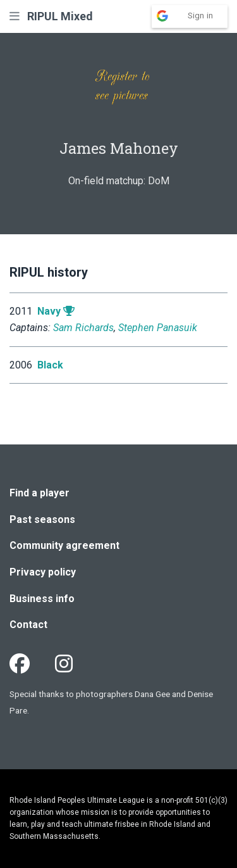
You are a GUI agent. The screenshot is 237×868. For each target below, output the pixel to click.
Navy (49, 311)
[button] (15, 16)
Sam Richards (83, 328)
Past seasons (42, 519)
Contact (28, 625)
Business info (42, 599)
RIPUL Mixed (60, 16)
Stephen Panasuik (158, 328)
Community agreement (64, 545)
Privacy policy (43, 572)
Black (50, 365)
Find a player (39, 493)
